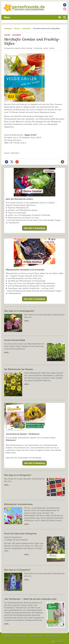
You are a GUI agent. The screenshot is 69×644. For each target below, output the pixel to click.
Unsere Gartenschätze (15, 340)
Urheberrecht (37, 636)
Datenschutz (22, 636)
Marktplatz (8, 28)
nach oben (59, 641)
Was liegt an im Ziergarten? (17, 570)
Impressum (9, 636)
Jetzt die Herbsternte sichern (19, 199)
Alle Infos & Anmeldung (34, 228)
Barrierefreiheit (52, 636)
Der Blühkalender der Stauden (19, 369)
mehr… (27, 321)
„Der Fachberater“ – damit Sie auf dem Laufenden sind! (30, 599)
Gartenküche (26, 28)
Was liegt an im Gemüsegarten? (19, 311)
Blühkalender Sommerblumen (18, 504)
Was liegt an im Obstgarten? (18, 475)
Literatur (17, 28)
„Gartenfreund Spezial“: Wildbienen (23, 434)
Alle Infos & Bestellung (34, 463)
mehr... (7, 624)
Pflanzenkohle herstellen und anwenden (25, 270)
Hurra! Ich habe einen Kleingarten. (21, 533)
